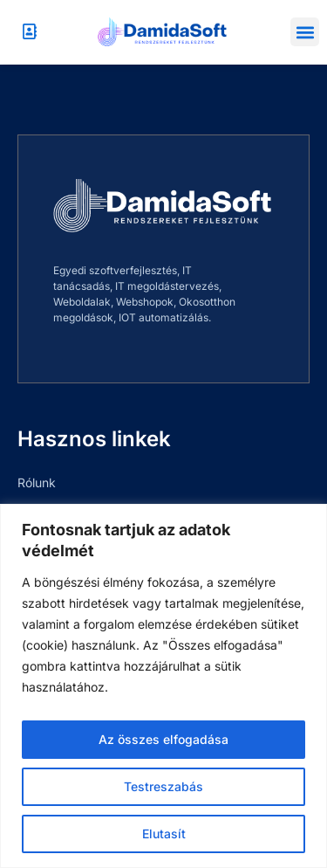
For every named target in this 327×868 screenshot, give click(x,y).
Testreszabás (163, 786)
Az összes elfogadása (163, 739)
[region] (163, 686)
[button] (305, 32)
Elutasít (164, 834)
